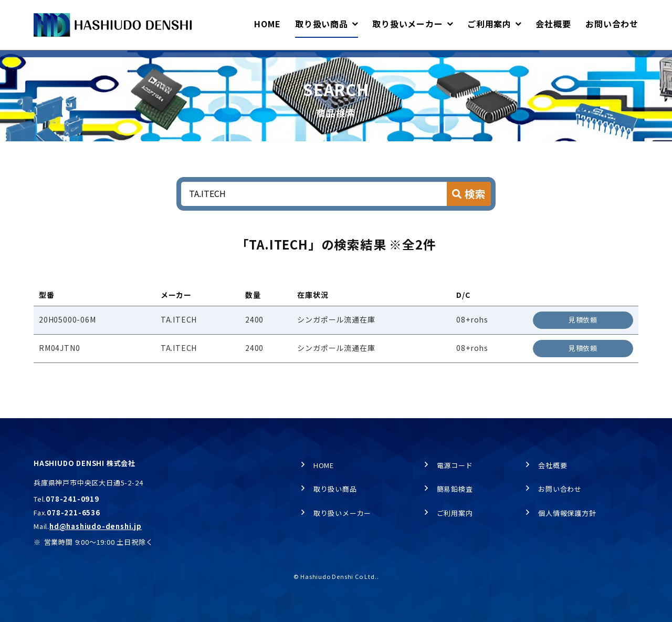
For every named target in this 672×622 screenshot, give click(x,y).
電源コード (455, 465)
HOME (43, 61)
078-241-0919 (72, 499)
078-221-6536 (73, 512)
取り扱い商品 (92, 61)
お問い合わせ (560, 489)
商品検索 (144, 61)
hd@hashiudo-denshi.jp (96, 526)
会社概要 (553, 465)
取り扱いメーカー (342, 513)
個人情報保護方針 (567, 513)
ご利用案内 (455, 513)
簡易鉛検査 (455, 489)
